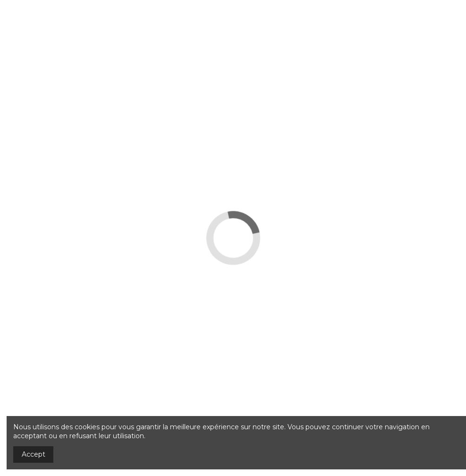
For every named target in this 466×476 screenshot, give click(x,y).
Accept (34, 454)
